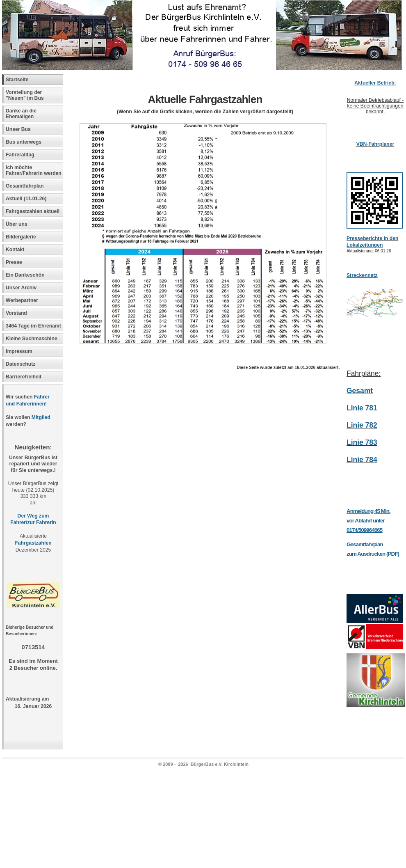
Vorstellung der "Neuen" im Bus (25, 95)
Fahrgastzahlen (33, 543)
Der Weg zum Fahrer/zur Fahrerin (33, 519)
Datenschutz (21, 364)
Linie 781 (362, 408)
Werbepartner (22, 300)
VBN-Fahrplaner (375, 144)
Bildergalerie (21, 237)
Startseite (17, 80)
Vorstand (16, 313)
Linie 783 (362, 442)
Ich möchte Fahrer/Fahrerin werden (34, 170)
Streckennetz (362, 275)
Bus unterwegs (24, 142)
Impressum (19, 351)
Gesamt (360, 391)
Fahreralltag (20, 155)
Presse (14, 262)
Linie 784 (362, 460)
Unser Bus (18, 129)
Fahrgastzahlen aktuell (33, 211)
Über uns (17, 224)
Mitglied (41, 417)
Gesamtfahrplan (25, 186)
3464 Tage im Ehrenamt (33, 326)
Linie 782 (362, 425)
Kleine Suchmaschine (32, 339)
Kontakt (15, 250)
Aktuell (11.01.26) (26, 199)
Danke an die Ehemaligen (21, 114)
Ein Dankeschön (25, 275)
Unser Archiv (21, 288)
